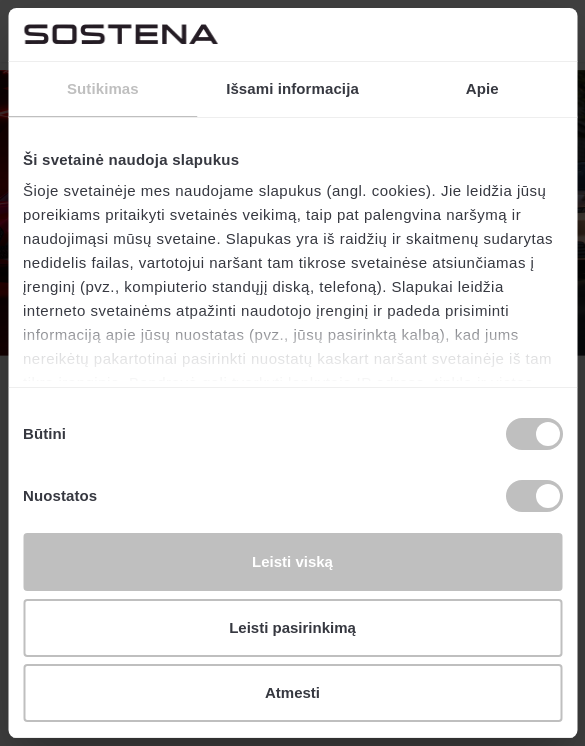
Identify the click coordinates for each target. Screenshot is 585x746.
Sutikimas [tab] (103, 88)
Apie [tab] (482, 88)
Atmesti (292, 692)
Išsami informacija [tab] (292, 88)
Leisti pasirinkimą (292, 627)
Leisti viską (292, 561)
